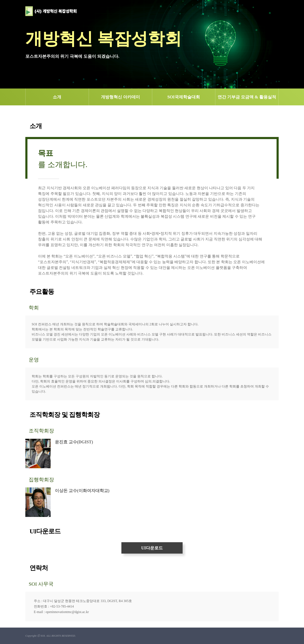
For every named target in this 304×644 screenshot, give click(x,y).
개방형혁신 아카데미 (120, 97)
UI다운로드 (152, 548)
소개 (57, 97)
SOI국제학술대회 (184, 97)
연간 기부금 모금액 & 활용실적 (247, 97)
